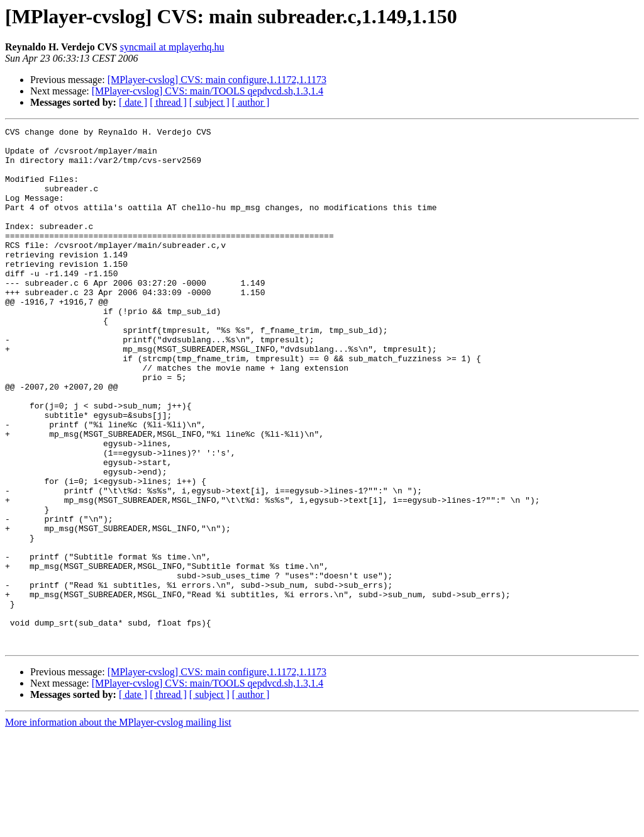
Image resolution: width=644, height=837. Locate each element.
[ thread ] (168, 102)
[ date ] (133, 102)
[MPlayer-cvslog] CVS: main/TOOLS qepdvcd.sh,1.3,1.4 (208, 91)
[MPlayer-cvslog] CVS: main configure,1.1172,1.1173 (217, 80)
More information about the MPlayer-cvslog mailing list (118, 826)
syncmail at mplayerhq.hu (172, 47)
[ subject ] (209, 102)
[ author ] (251, 102)
